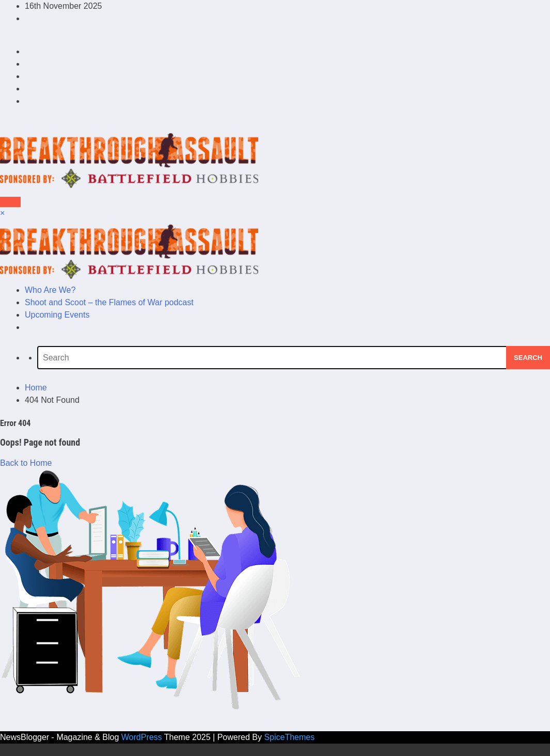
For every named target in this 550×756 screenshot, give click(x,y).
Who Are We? (50, 290)
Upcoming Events (57, 315)
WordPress (142, 737)
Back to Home (26, 463)
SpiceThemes (289, 737)
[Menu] (10, 202)
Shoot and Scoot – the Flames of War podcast (109, 302)
